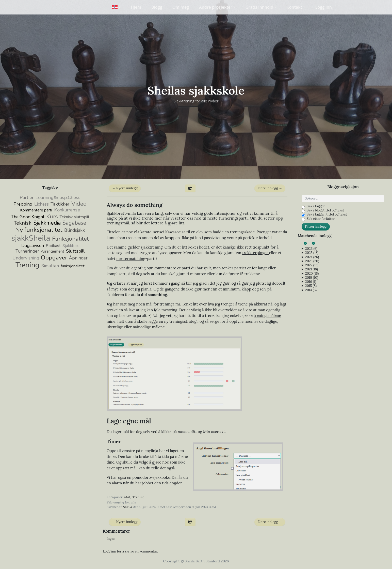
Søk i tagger (316, 206)
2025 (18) (312, 253)
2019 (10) (312, 278)
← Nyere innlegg (125, 188)
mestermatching (131, 259)
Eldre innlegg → (270, 188)
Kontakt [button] (294, 7)
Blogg (157, 7)
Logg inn (324, 7)
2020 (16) (312, 274)
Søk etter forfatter (321, 219)
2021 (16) (312, 269)
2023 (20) (312, 261)
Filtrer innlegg (316, 227)
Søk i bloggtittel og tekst (325, 210)
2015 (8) (311, 286)
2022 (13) (312, 265)
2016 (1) (311, 282)
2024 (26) (312, 257)
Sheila (128, 507)
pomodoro (142, 477)
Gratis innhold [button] (259, 7)
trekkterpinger (256, 253)
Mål (127, 497)
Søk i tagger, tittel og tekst (327, 214)
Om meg (181, 7)
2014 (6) (311, 290)
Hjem (136, 7)
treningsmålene (267, 316)
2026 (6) (311, 249)
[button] (116, 7)
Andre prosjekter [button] (216, 7)
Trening (138, 497)
